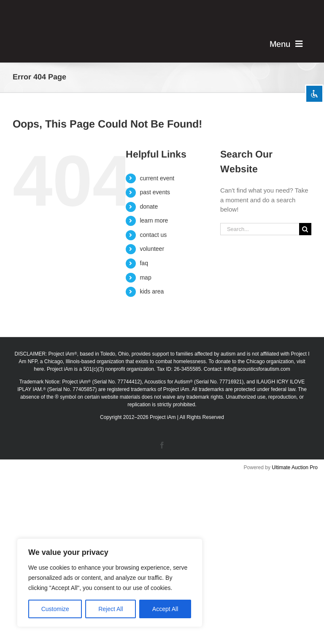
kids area (152, 291)
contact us (153, 235)
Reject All (111, 609)
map (145, 277)
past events (155, 192)
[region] (110, 583)
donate (149, 207)
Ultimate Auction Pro (295, 467)
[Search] (305, 229)
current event (157, 178)
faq (144, 263)
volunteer (152, 249)
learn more (154, 220)
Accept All (165, 609)
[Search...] (260, 229)
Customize (55, 609)
